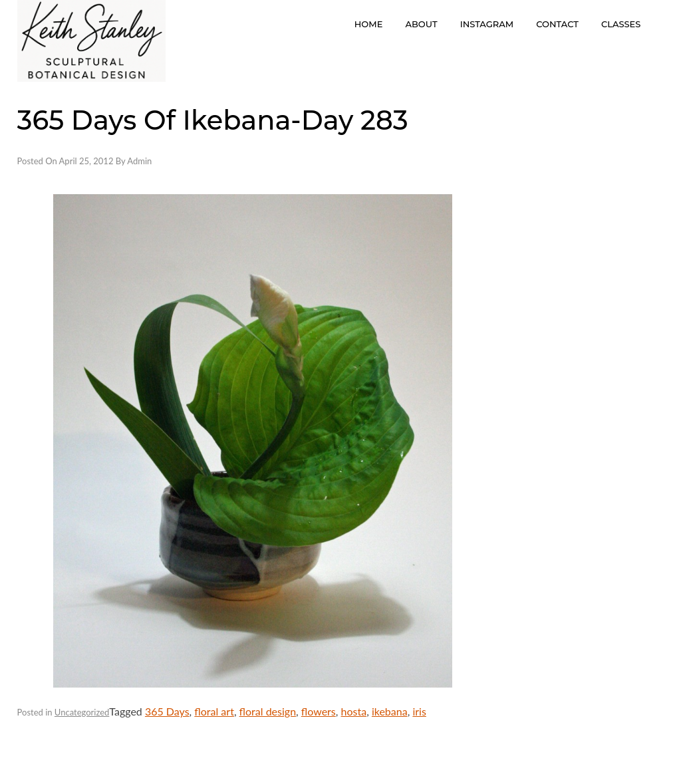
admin (139, 161)
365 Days (167, 711)
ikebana (390, 711)
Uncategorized (82, 712)
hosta (354, 711)
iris (419, 711)
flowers (319, 711)
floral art (214, 711)
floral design (268, 711)
